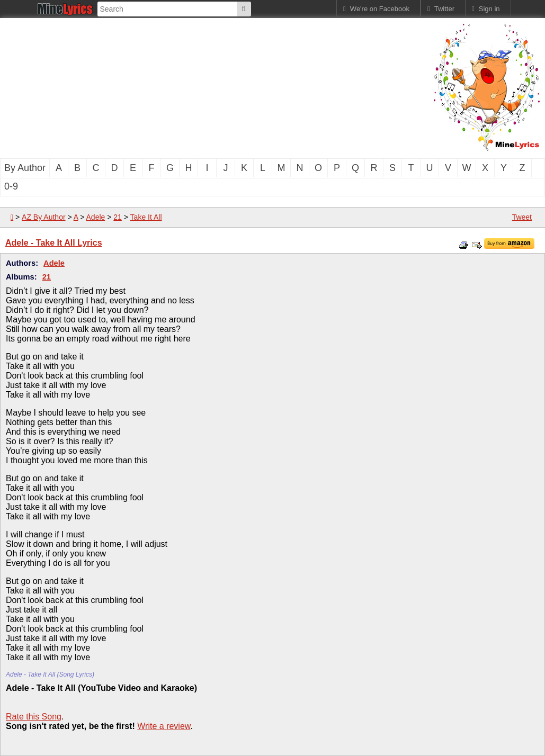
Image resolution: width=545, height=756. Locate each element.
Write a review (164, 726)
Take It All (146, 217)
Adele (96, 217)
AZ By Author (43, 217)
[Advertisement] (180, 87)
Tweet (522, 217)
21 (118, 217)
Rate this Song (34, 717)
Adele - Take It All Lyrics (54, 243)
